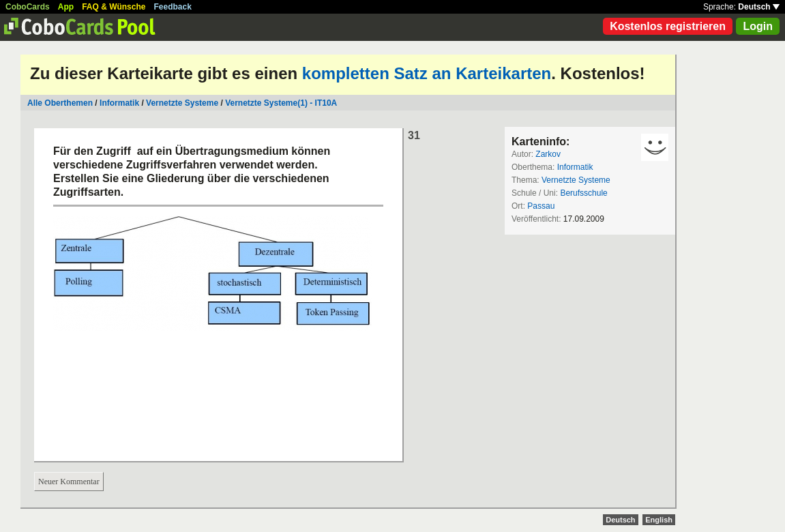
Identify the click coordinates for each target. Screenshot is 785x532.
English (659, 520)
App (66, 7)
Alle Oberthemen (60, 103)
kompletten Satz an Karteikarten (427, 73)
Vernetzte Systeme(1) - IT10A (281, 103)
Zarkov (548, 154)
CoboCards (28, 7)
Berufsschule (583, 193)
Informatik (119, 103)
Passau (541, 206)
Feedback (173, 7)
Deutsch (759, 7)
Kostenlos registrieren (668, 26)
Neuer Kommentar (69, 482)
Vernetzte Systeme (182, 103)
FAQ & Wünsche (114, 7)
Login (758, 26)
